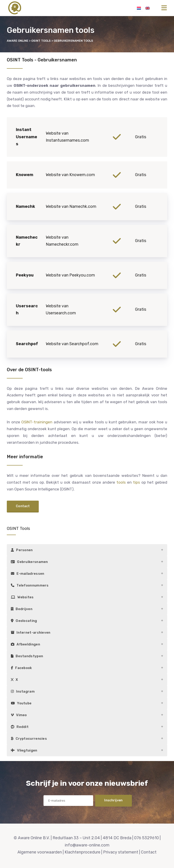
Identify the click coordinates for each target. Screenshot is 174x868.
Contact (149, 852)
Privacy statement (121, 852)
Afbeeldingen (25, 644)
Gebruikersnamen (29, 562)
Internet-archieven (31, 633)
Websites (22, 597)
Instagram (23, 691)
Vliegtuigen (24, 750)
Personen (22, 550)
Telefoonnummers (30, 585)
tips (137, 482)
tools (121, 482)
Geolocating (24, 621)
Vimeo (19, 715)
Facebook (21, 668)
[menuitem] (139, 8)
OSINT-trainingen (37, 422)
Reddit (20, 727)
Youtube (21, 703)
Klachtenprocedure (82, 852)
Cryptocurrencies (29, 739)
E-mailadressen (28, 574)
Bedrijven (22, 609)
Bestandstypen (27, 656)
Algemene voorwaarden (40, 852)
